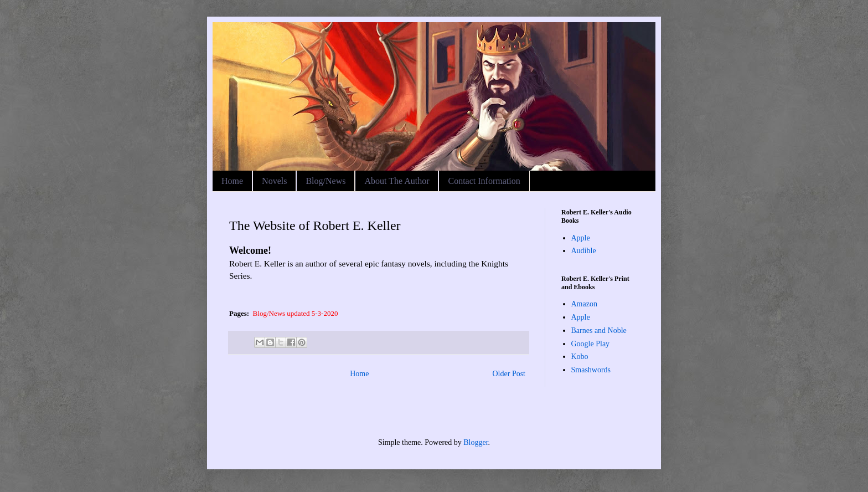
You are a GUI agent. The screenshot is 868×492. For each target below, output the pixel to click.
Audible (584, 251)
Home (232, 181)
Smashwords (591, 370)
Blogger (476, 442)
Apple (581, 238)
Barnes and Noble (599, 330)
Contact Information (484, 181)
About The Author (397, 181)
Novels (274, 181)
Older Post (509, 374)
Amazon (584, 304)
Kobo (580, 357)
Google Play (591, 344)
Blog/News (325, 181)
